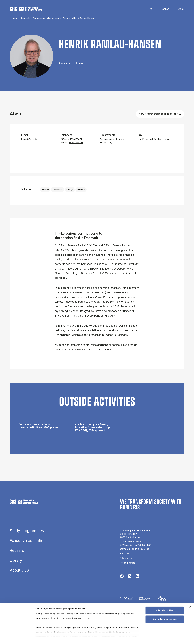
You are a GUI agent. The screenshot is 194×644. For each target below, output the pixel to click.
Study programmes (27, 531)
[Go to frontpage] (26, 9)
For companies (128, 563)
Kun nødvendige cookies (164, 611)
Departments (39, 18)
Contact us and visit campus (135, 549)
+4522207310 (76, 142)
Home (15, 18)
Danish (148, 9)
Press (123, 553)
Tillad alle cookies (164, 603)
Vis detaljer (141, 639)
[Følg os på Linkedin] (137, 577)
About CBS (19, 570)
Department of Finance (59, 18)
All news (124, 558)
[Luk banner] (190, 600)
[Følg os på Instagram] (130, 577)
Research (25, 18)
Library (16, 561)
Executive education (28, 541)
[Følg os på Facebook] (122, 577)
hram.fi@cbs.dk (29, 139)
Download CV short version (157, 139)
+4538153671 (75, 139)
